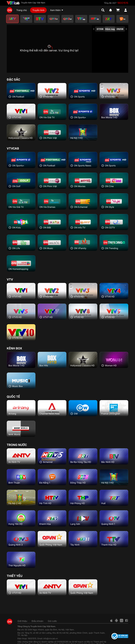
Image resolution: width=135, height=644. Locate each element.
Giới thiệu (22, 621)
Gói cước (52, 621)
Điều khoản (37, 621)
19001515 (123, 3)
